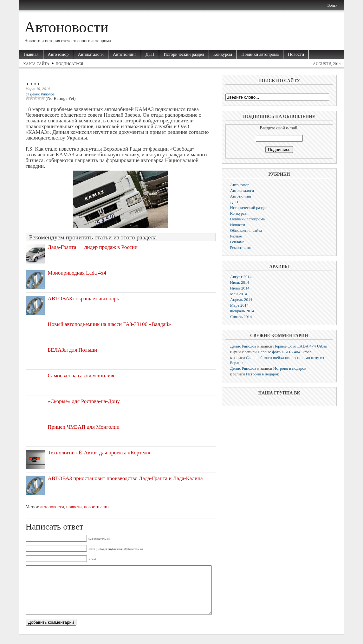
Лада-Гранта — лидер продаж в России (93, 247)
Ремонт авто (241, 247)
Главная (31, 54)
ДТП (150, 54)
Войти (332, 5)
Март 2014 (240, 305)
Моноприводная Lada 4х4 (77, 273)
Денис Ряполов (42, 94)
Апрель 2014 (241, 299)
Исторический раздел (184, 54)
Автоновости (67, 27)
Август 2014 (241, 277)
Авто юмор (58, 54)
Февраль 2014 (242, 311)
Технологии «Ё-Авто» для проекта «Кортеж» (99, 453)
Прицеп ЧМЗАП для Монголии (84, 427)
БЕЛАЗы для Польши (73, 350)
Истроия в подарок (290, 368)
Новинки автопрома (260, 54)
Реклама (237, 242)
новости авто (96, 507)
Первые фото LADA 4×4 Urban (300, 346)
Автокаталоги (91, 54)
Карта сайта (36, 64)
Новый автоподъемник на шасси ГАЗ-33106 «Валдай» (110, 324)
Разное (236, 236)
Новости (296, 54)
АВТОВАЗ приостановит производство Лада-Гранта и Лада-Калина (125, 478)
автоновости (52, 507)
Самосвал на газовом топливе (82, 376)
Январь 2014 (241, 317)
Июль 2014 (240, 282)
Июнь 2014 (240, 288)
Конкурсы (223, 54)
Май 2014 (239, 294)
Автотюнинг (125, 54)
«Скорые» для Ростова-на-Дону (84, 401)
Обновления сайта (246, 230)
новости (74, 507)
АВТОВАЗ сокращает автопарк (84, 299)
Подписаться (70, 64)
